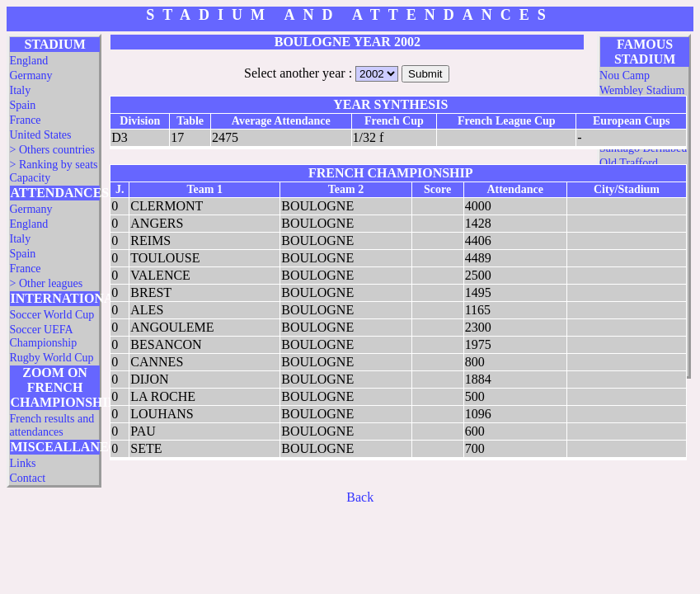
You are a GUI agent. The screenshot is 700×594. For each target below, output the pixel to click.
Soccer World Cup (52, 315)
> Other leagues (46, 283)
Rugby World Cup (51, 358)
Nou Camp (625, 75)
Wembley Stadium (642, 90)
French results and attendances (52, 425)
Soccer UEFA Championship (43, 336)
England (28, 61)
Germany (31, 75)
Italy (20, 90)
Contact (27, 478)
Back (360, 497)
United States (40, 135)
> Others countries (52, 150)
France (25, 120)
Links (22, 463)
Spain (22, 105)
